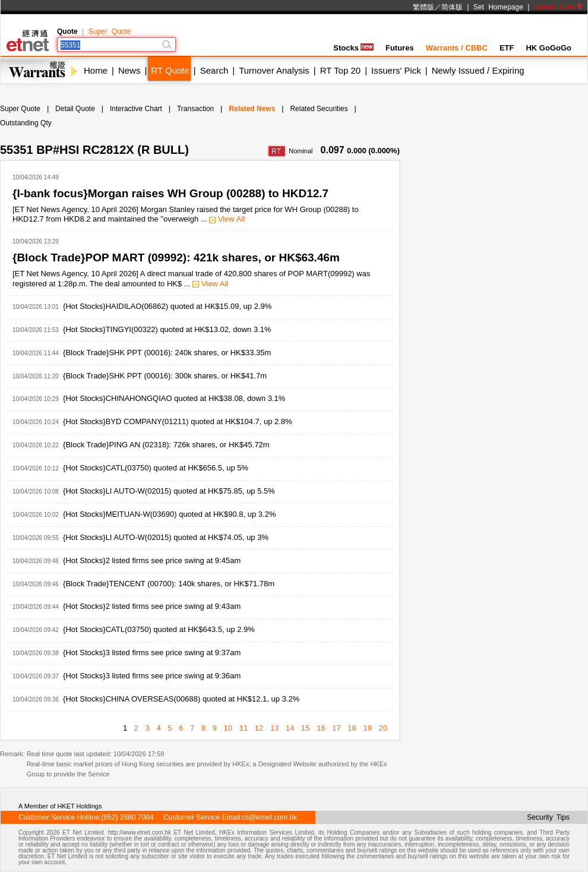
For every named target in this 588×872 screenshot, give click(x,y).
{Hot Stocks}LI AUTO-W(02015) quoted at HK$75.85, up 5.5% (169, 491)
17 (336, 728)
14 (290, 728)
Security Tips (548, 817)
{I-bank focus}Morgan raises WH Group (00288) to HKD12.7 (170, 193)
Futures (400, 48)
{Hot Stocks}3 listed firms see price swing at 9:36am (152, 676)
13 (274, 728)
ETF (507, 48)
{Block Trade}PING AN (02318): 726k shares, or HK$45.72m (166, 445)
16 (321, 728)
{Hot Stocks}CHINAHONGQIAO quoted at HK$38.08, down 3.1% (174, 398)
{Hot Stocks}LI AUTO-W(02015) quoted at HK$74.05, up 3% (166, 537)
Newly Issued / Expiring (478, 70)
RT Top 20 (340, 70)
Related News (252, 109)
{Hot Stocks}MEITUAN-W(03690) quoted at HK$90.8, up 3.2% (169, 514)
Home (96, 70)
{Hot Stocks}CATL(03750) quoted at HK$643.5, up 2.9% (159, 629)
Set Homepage (498, 7)
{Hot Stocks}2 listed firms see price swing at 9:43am (152, 606)
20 (383, 728)
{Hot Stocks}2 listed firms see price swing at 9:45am (152, 560)
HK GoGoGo (549, 48)
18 (352, 728)
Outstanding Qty (26, 123)
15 (305, 728)
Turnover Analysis (274, 70)
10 (228, 728)
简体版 (452, 7)
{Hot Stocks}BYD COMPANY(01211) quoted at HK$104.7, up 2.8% (178, 421)
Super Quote (109, 31)
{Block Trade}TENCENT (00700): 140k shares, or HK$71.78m (169, 584)
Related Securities (319, 109)
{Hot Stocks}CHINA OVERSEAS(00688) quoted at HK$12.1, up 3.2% (181, 699)
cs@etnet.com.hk (269, 817)
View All (227, 219)
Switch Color (558, 7)
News (129, 70)
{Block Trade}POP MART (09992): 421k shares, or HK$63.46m (176, 258)
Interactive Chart (136, 109)
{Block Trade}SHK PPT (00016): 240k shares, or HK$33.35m (167, 353)
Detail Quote (75, 109)
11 (244, 728)
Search (214, 70)
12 (259, 728)
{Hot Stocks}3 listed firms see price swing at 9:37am (152, 653)
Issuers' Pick (396, 70)
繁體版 (423, 7)
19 (367, 728)
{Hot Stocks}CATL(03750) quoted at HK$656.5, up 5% (156, 468)
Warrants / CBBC (457, 48)
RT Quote (170, 70)
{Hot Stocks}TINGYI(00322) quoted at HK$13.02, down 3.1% (167, 329)
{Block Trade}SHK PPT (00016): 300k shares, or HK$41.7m (165, 376)
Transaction (195, 109)
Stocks (353, 48)
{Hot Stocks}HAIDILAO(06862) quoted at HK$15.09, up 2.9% (167, 306)
